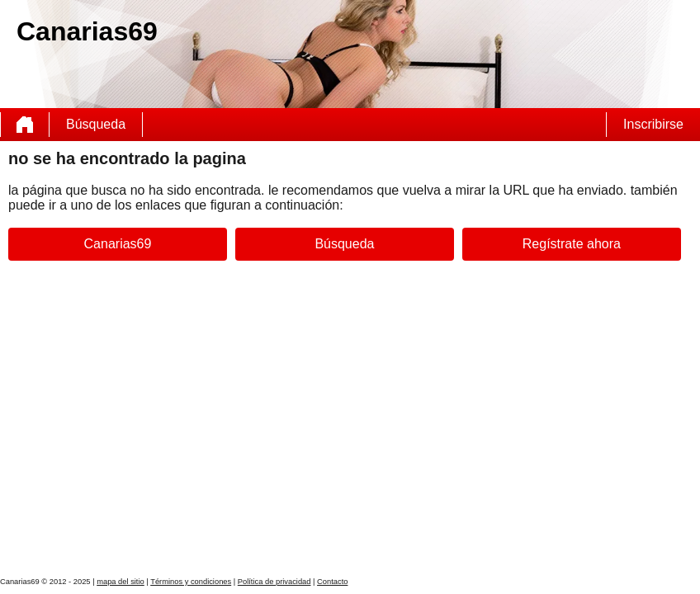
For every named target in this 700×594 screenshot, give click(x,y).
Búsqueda (96, 124)
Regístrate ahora (572, 244)
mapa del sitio (121, 582)
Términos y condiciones (191, 582)
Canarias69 (118, 244)
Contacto (332, 582)
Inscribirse (653, 124)
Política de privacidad (274, 582)
